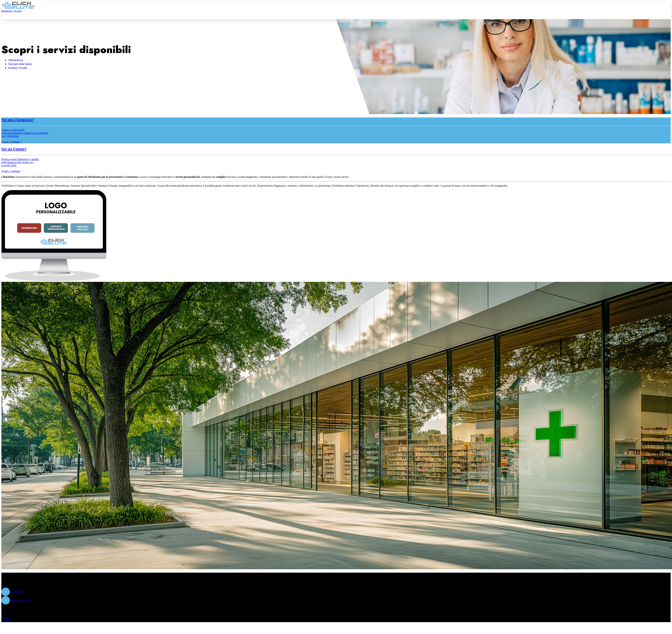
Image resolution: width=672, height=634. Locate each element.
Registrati (7, 11)
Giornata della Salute (20, 64)
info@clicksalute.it (21, 600)
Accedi (18, 11)
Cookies (6, 621)
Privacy (6, 617)
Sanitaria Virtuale (18, 68)
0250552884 (17, 592)
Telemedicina (16, 60)
